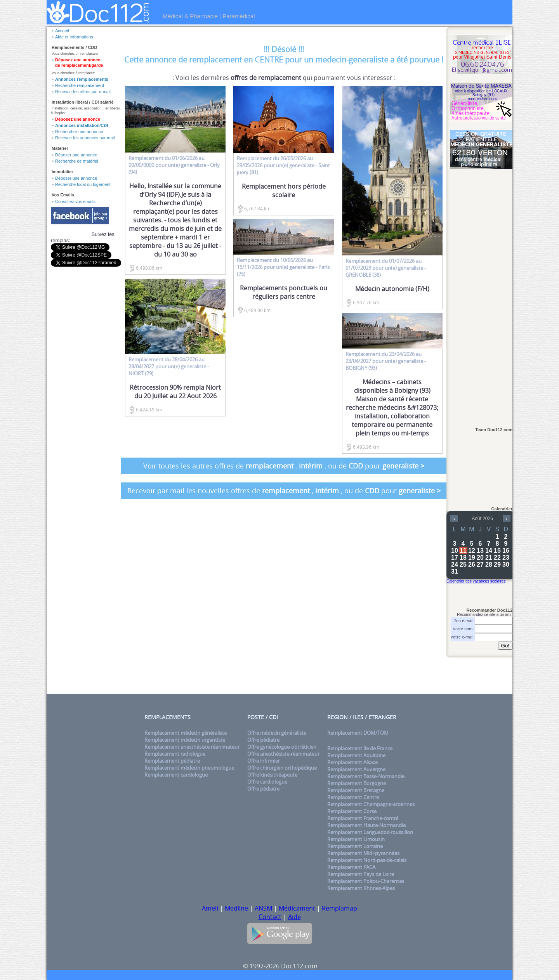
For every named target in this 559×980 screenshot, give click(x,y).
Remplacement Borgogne (357, 783)
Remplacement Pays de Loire (361, 874)
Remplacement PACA (351, 867)
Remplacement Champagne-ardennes (371, 804)
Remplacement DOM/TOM (358, 733)
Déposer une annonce (76, 155)
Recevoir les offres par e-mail (83, 92)
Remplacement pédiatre (172, 761)
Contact (270, 917)
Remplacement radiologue (175, 754)
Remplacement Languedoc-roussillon (370, 832)
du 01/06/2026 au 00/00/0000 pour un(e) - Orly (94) (174, 165)
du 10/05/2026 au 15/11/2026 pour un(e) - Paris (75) (283, 267)
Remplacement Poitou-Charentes (366, 881)
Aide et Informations (74, 37)
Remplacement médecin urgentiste (185, 740)
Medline (236, 908)
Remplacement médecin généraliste (186, 733)
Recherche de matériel (77, 161)
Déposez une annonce (78, 119)
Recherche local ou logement (83, 184)
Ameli (210, 908)
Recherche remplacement (80, 85)
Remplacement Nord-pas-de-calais (367, 860)
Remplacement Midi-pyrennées (363, 853)
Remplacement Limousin (356, 839)
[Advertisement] (481, 294)
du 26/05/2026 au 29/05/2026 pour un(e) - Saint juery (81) (283, 165)
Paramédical (239, 16)
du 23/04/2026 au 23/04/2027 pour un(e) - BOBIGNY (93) (386, 361)
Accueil (62, 31)
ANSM (263, 908)
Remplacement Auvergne (356, 769)
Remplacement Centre (353, 797)
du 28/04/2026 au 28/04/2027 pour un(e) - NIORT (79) (169, 366)
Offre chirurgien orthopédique (282, 768)
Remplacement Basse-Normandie (366, 776)
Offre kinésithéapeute (272, 775)
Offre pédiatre (263, 740)
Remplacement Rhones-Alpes (361, 888)
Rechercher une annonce (79, 132)
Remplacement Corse (352, 811)
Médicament (297, 908)
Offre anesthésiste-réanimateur (283, 754)
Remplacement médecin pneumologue (189, 768)
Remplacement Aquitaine (356, 755)
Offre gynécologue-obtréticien (282, 747)
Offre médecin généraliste (277, 733)
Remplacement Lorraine (355, 846)
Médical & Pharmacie (190, 16)
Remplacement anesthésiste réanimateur (192, 747)
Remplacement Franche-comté (363, 818)
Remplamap (339, 908)
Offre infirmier (264, 761)
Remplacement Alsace (352, 762)
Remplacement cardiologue (176, 775)
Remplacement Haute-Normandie (366, 825)
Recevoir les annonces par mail (85, 138)
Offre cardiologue (267, 782)
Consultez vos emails (75, 201)
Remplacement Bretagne (356, 790)
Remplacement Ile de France (360, 748)
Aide (294, 917)
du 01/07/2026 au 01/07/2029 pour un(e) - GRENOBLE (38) (386, 268)
